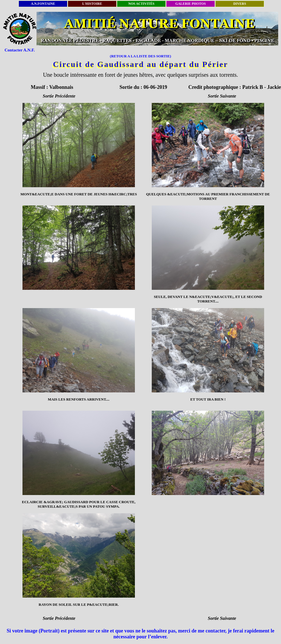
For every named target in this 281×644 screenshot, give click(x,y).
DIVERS (240, 4)
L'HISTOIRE (92, 4)
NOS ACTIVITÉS (141, 4)
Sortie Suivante (222, 96)
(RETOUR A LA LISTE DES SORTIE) (140, 56)
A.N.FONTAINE (43, 4)
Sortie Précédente (59, 96)
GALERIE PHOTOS (191, 4)
